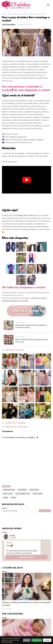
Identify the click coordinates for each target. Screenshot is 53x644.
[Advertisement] (26, 201)
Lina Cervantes (9, 25)
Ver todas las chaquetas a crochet (23, 287)
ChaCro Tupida (38, 494)
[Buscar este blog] (20, 511)
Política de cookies (7, 642)
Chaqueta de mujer (9, 490)
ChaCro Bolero (34, 490)
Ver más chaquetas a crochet (32, 90)
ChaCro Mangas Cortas (23, 494)
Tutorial (9, 14)
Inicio (4, 14)
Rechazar (27, 640)
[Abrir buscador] (48, 5)
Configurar (47, 640)
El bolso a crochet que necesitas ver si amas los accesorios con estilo (26, 604)
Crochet (5, 498)
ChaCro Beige (22, 490)
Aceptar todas (37, 640)
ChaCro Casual (8, 494)
